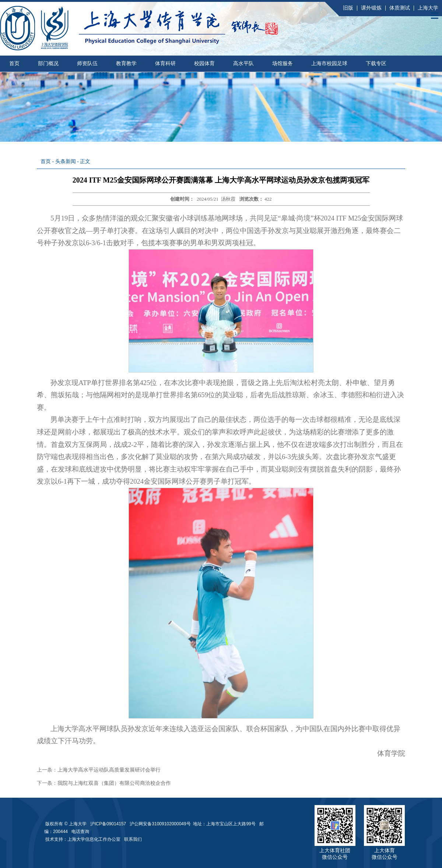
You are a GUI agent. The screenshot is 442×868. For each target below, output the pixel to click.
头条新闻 (66, 161)
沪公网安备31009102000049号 (160, 824)
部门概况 (48, 63)
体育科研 (165, 63)
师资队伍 (87, 63)
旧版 (348, 8)
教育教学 (126, 63)
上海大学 (428, 8)
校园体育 (204, 63)
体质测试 (400, 8)
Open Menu (435, 15)
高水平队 (243, 63)
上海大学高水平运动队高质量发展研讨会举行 (109, 770)
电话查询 (80, 832)
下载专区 (376, 63)
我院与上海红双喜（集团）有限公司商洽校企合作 (114, 783)
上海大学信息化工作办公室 (96, 839)
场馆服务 (283, 63)
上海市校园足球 (329, 63)
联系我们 (134, 839)
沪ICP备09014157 (109, 824)
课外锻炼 (371, 8)
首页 (14, 63)
